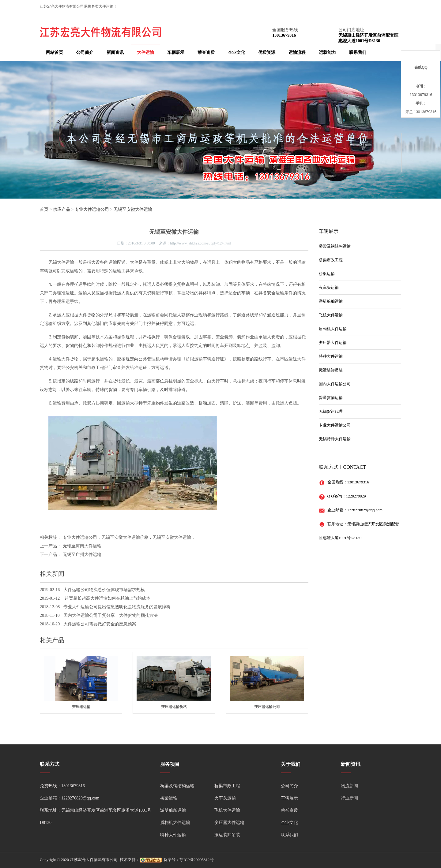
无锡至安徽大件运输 (133, 209)
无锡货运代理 (331, 411)
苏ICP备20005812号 (196, 860)
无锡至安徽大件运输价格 (125, 537)
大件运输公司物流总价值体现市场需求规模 (104, 590)
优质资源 (267, 52)
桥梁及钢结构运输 (335, 246)
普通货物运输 (331, 398)
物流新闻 (349, 786)
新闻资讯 (115, 52)
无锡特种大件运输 (335, 439)
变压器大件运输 (333, 343)
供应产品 (62, 209)
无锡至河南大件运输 (82, 546)
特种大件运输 (331, 356)
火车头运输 (329, 287)
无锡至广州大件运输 (82, 555)
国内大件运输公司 (335, 384)
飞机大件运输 (331, 315)
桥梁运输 (327, 274)
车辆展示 (176, 52)
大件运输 (145, 52)
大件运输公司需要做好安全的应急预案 (100, 624)
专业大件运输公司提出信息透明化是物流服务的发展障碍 (117, 607)
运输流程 (297, 52)
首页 (44, 209)
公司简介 (85, 52)
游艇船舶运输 (331, 301)
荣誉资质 (206, 52)
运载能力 (327, 52)
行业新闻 (349, 798)
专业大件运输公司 (92, 209)
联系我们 (358, 52)
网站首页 (55, 52)
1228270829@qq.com (365, 510)
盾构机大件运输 (333, 329)
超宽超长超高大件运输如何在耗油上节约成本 (107, 598)
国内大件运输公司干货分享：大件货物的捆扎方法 (111, 615)
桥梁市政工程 (331, 260)
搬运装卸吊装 (331, 370)
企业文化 (236, 52)
